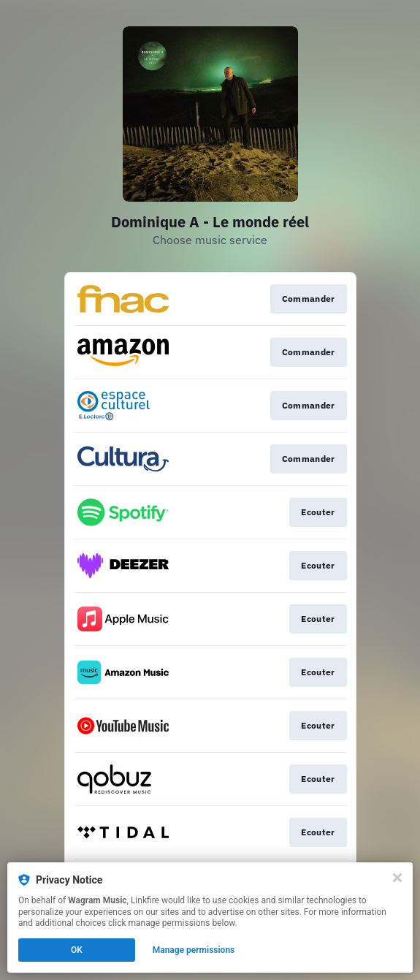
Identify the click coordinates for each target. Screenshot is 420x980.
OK (77, 950)
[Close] (397, 878)
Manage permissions (194, 950)
